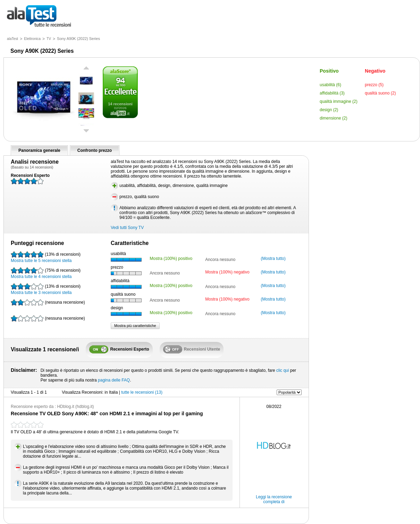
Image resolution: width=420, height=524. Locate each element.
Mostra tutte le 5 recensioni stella (46, 257)
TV (49, 39)
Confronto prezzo (95, 150)
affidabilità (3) (332, 93)
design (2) (329, 110)
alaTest (12, 39)
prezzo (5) (374, 85)
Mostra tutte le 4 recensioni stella (46, 273)
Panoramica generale (39, 150)
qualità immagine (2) (339, 101)
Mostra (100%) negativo (227, 272)
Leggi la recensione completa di (274, 499)
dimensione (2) (333, 118)
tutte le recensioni (39, 17)
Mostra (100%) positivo (171, 259)
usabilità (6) (330, 85)
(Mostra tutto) (273, 259)
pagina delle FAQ (114, 380)
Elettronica (32, 39)
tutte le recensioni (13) (142, 392)
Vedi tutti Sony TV (127, 228)
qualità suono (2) (380, 93)
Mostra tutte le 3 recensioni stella (46, 289)
